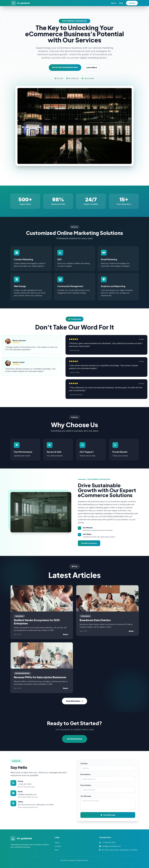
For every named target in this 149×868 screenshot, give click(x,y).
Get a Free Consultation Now (65, 67)
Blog (121, 3)
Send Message (108, 815)
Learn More (92, 68)
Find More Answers (89, 543)
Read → (66, 634)
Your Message (86, 796)
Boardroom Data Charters (95, 620)
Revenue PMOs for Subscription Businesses (40, 677)
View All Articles (74, 701)
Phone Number (86, 785)
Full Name (84, 764)
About (113, 3)
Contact (132, 3)
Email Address (85, 774)
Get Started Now (75, 739)
